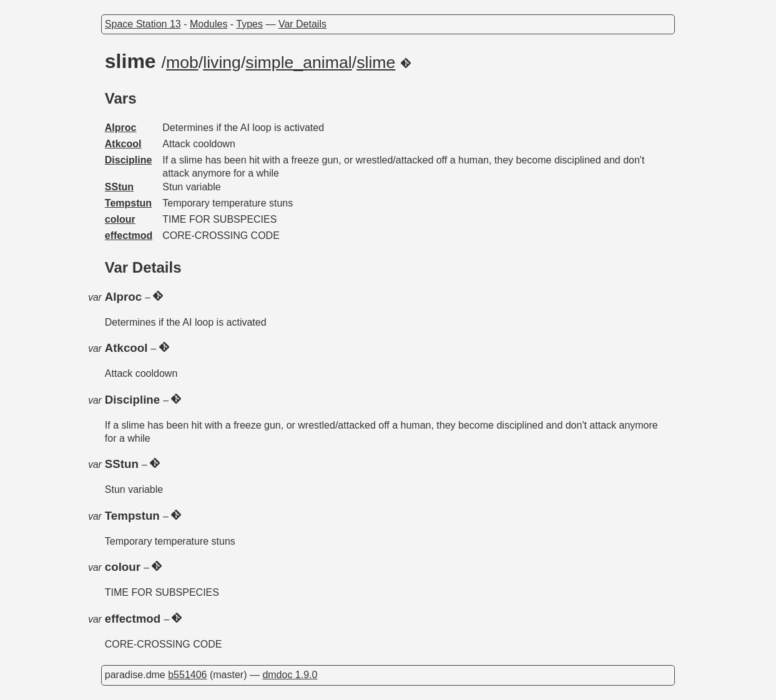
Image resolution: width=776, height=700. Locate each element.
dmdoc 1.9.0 (290, 675)
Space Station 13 (143, 24)
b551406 (187, 675)
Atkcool (123, 144)
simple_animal (298, 62)
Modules (209, 24)
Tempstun (128, 203)
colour (120, 219)
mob (182, 62)
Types (249, 24)
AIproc (121, 128)
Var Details (302, 24)
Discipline (129, 160)
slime (376, 62)
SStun (119, 187)
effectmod (129, 236)
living (222, 62)
